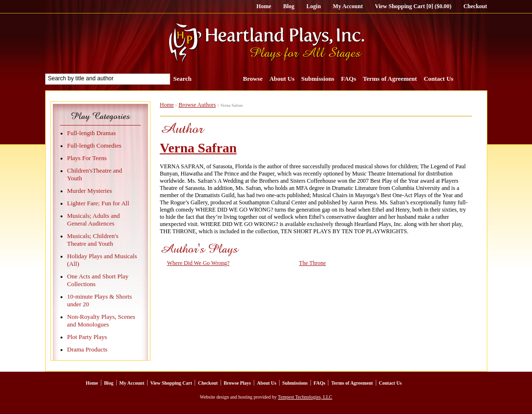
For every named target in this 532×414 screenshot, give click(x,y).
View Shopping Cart (171, 383)
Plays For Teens (87, 158)
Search (183, 79)
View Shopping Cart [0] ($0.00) (413, 6)
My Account (348, 6)
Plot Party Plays (87, 337)
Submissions (318, 79)
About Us (282, 79)
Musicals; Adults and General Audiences (94, 220)
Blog (289, 6)
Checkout (475, 6)
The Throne (312, 263)
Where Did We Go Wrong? (198, 263)
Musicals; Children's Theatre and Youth (93, 240)
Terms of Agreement (390, 79)
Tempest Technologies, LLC (305, 397)
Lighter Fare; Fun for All (98, 203)
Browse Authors (197, 105)
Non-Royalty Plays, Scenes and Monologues (101, 320)
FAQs (348, 79)
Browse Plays (237, 383)
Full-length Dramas (92, 133)
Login (314, 6)
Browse (253, 79)
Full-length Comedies (94, 145)
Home (264, 6)
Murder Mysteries (90, 191)
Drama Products (87, 349)
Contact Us (439, 79)
